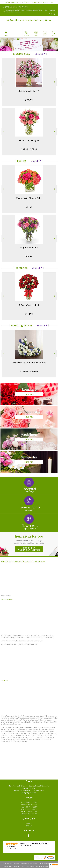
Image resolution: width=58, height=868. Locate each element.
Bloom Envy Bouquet (29, 140)
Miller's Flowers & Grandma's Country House (29, 20)
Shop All (39, 54)
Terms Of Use (7, 867)
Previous (3, 82)
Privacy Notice (19, 867)
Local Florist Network (33, 867)
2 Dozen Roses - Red (29, 305)
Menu (6, 35)
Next (55, 82)
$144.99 (29, 314)
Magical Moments (29, 248)
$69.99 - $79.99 (29, 149)
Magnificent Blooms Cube (29, 198)
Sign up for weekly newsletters (29, 549)
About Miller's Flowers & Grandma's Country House (23, 561)
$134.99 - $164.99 (29, 371)
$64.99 (29, 207)
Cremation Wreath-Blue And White (29, 363)
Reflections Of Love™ (29, 91)
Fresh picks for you (29, 539)
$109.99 (29, 100)
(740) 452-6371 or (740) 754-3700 (17, 7)
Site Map (45, 867)
